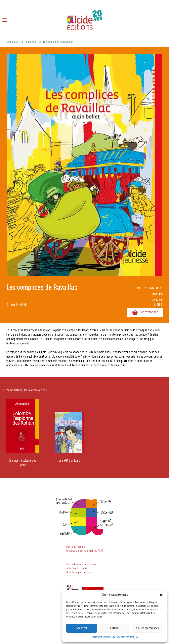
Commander (145, 312)
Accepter (82, 628)
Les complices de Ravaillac (58, 42)
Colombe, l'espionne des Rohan (22, 463)
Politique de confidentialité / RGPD (85, 551)
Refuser (115, 628)
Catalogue (12, 42)
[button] (161, 595)
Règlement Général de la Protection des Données (115, 637)
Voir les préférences (148, 628)
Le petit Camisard (69, 461)
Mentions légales (75, 547)
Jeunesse (30, 42)
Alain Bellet (16, 305)
